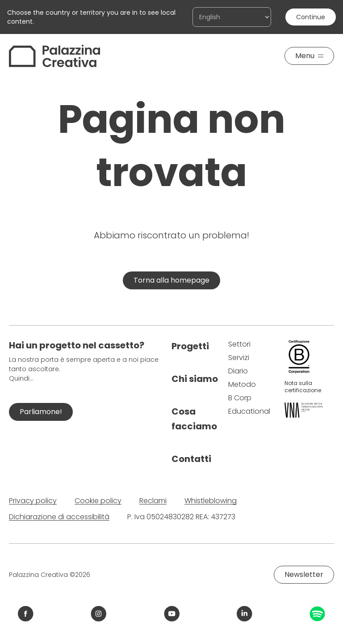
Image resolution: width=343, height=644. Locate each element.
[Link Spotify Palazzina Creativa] (317, 614)
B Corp (240, 398)
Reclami (153, 501)
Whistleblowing (211, 501)
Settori (239, 344)
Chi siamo (195, 379)
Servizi (239, 358)
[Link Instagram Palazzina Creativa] (98, 614)
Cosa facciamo (194, 419)
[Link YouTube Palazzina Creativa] (172, 614)
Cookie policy (98, 501)
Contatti (191, 459)
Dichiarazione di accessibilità (59, 517)
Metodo (242, 384)
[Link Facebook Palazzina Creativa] (26, 614)
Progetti (190, 346)
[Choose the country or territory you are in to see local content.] (232, 17)
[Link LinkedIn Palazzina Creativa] (245, 614)
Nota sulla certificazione (303, 387)
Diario (238, 371)
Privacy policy (33, 501)
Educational (249, 411)
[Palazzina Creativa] (54, 56)
